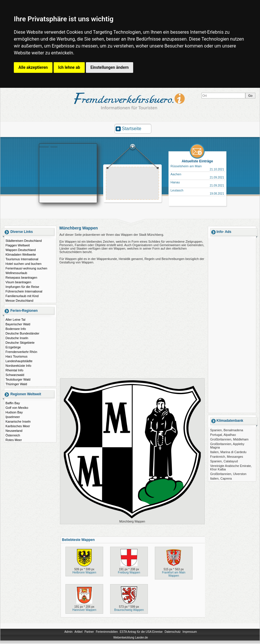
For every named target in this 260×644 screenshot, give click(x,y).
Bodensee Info (16, 329)
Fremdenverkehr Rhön (21, 352)
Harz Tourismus (16, 356)
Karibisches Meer (18, 426)
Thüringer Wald (16, 384)
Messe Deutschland (19, 301)
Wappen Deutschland (21, 250)
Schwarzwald (15, 375)
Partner (89, 632)
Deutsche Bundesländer (22, 333)
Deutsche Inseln (17, 338)
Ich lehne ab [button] (69, 67)
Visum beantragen (18, 282)
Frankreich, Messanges (227, 457)
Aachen (176, 174)
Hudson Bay (14, 412)
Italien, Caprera (221, 478)
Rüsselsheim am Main (186, 166)
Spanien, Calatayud (224, 461)
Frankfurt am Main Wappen (174, 574)
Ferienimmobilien (107, 632)
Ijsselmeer (13, 417)
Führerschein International (24, 291)
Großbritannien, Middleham (229, 439)
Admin (68, 632)
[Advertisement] (133, 184)
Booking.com (48, 145)
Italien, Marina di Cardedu (228, 452)
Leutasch (177, 190)
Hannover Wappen (84, 610)
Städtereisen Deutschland (24, 241)
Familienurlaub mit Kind (22, 296)
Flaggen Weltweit (18, 245)
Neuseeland (14, 431)
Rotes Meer (14, 440)
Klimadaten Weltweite (21, 254)
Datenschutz (173, 632)
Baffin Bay (13, 403)
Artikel (78, 632)
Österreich (13, 435)
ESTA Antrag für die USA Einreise (141, 632)
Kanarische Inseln (18, 421)
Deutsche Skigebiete (20, 343)
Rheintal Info (14, 370)
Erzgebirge (13, 347)
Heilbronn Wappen (84, 572)
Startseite (132, 129)
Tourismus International (22, 259)
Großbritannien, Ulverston (228, 474)
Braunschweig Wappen (129, 610)
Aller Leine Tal (15, 320)
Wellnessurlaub (16, 273)
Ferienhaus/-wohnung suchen (26, 268)
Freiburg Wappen (129, 572)
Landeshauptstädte (19, 361)
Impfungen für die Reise (22, 287)
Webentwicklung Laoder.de (131, 638)
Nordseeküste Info (18, 366)
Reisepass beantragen (21, 278)
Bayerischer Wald (18, 324)
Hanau (175, 182)
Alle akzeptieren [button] (33, 67)
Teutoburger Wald (18, 379)
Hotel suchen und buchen (23, 264)
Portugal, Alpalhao (223, 435)
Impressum (190, 632)
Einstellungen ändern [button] (110, 67)
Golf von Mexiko (17, 408)
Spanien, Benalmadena (227, 430)
